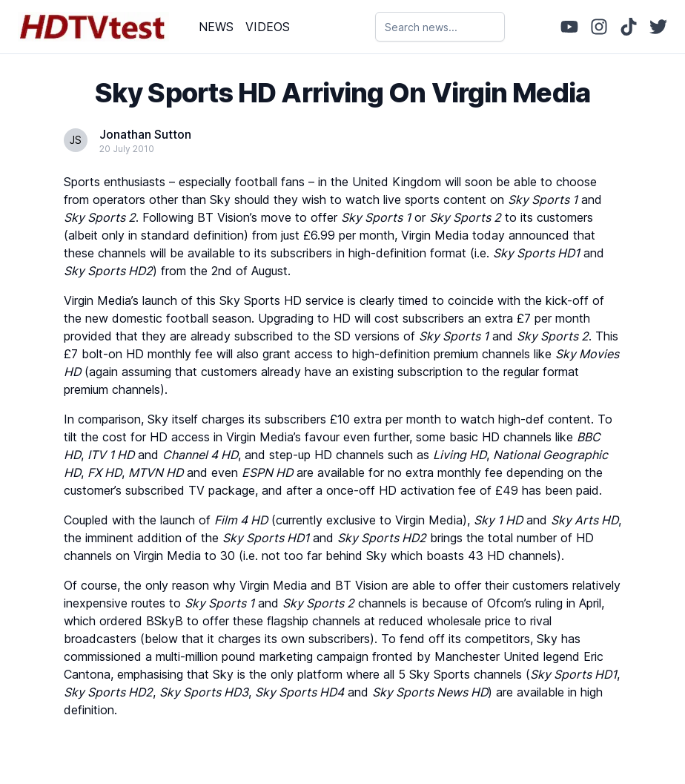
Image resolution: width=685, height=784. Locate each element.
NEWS (216, 27)
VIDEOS (268, 27)
